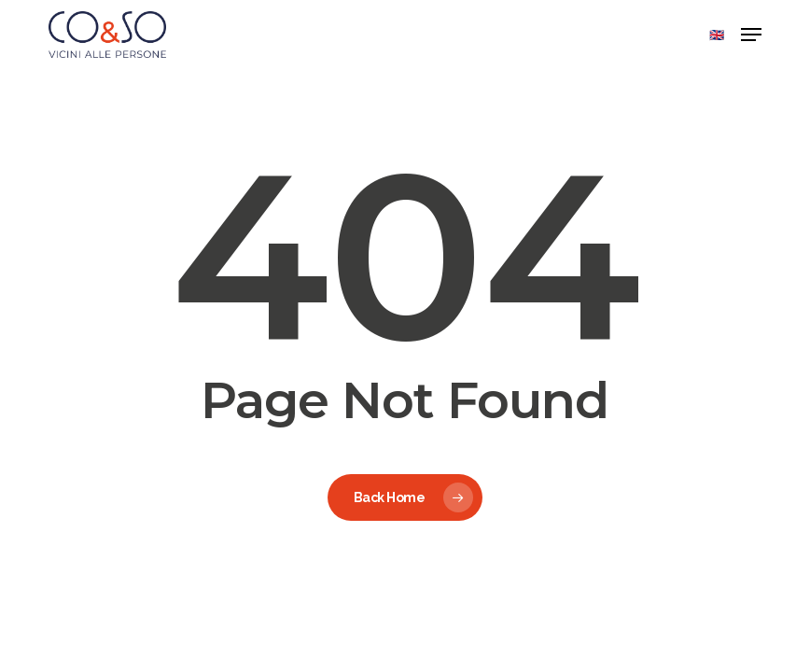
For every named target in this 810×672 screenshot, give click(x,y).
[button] (751, 35)
